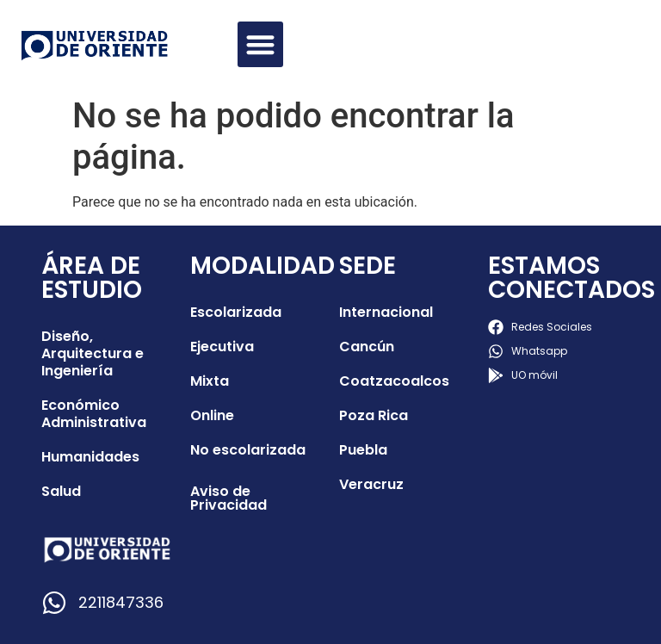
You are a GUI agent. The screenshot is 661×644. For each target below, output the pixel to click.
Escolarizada (236, 312)
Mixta (210, 381)
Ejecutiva (222, 347)
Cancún (367, 347)
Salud (61, 491)
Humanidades (90, 457)
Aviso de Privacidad (229, 498)
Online (212, 415)
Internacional (386, 312)
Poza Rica (374, 415)
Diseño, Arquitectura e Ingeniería (93, 353)
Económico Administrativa (94, 414)
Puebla (363, 450)
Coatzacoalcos (394, 381)
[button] (260, 44)
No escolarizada (248, 450)
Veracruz (371, 484)
